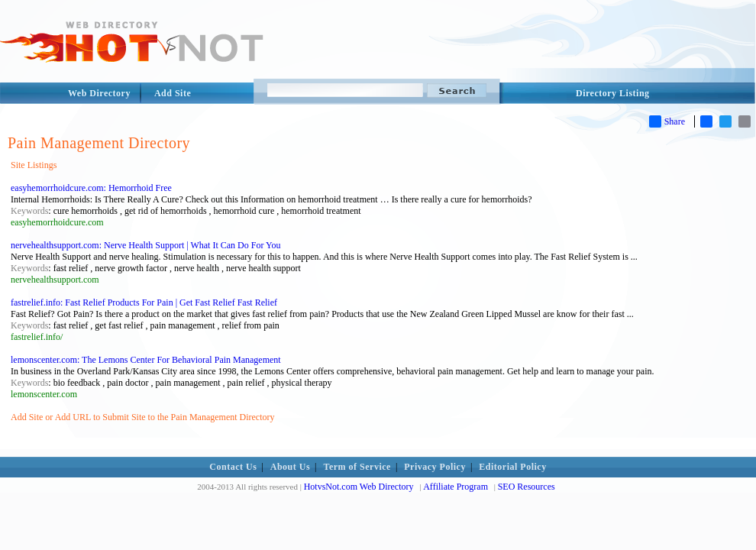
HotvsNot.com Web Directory (359, 487)
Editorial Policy (512, 467)
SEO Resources (527, 487)
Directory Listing (613, 93)
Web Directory (99, 93)
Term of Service (357, 467)
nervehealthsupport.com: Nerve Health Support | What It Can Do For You (145, 245)
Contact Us (233, 467)
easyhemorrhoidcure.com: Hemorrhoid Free (91, 188)
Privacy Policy (435, 467)
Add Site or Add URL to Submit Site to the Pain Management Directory (143, 417)
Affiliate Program (456, 487)
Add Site (173, 93)
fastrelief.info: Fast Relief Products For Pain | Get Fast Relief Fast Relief (144, 302)
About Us (290, 467)
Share (667, 121)
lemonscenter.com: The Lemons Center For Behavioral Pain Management (146, 360)
